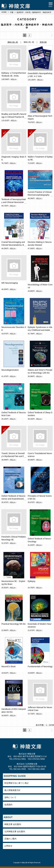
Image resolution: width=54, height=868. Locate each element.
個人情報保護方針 (12, 790)
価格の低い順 (13, 42)
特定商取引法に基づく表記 (16, 783)
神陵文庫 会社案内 (13, 824)
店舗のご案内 (10, 839)
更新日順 (43, 42)
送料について (10, 797)
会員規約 (8, 805)
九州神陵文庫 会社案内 (15, 831)
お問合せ (8, 846)
